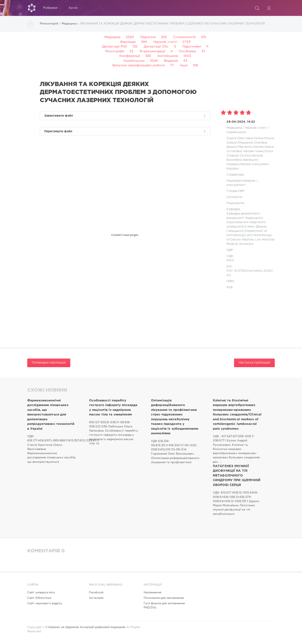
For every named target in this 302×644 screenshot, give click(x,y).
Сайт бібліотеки (39, 598)
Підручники (192, 47)
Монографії (115, 51)
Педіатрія (148, 37)
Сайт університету (41, 593)
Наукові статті (165, 42)
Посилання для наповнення (164, 598)
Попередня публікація (49, 363)
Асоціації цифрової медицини (103, 627)
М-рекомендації (153, 51)
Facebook (96, 593)
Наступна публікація (254, 363)
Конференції (130, 56)
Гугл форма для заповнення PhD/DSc (164, 605)
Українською (134, 61)
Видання (171, 61)
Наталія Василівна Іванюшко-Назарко (245, 160)
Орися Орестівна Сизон (245, 138)
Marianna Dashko (251, 147)
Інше (184, 65)
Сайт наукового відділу (45, 603)
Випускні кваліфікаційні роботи (139, 65)
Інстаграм (96, 598)
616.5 (230, 260)
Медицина (113, 37)
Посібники (187, 51)
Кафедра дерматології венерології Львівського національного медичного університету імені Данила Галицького (247, 222)
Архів (75, 8)
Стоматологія (184, 37)
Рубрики (52, 8)
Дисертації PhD (115, 47)
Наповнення (152, 593)
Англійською (168, 56)
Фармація (128, 42)
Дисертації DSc (156, 47)
